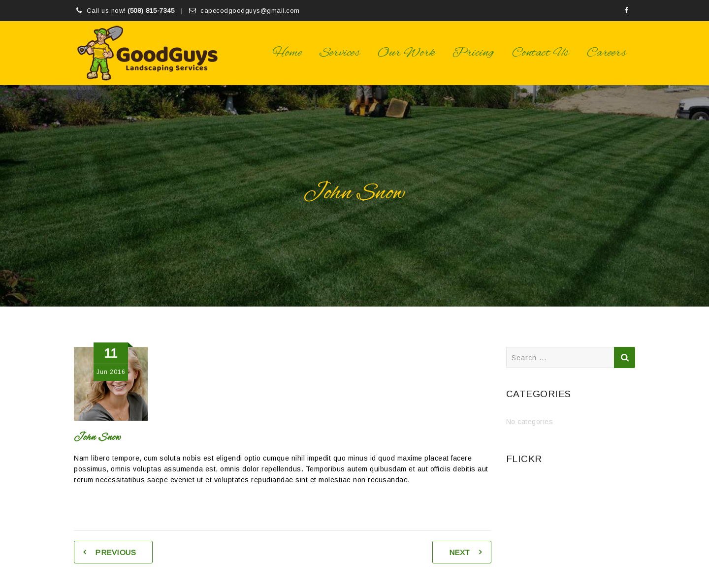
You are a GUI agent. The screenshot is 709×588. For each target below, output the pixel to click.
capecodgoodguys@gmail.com (250, 11)
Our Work (406, 53)
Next (460, 552)
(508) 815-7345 (151, 11)
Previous (115, 552)
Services (340, 53)
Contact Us (541, 53)
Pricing (473, 53)
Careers (607, 53)
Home (287, 53)
